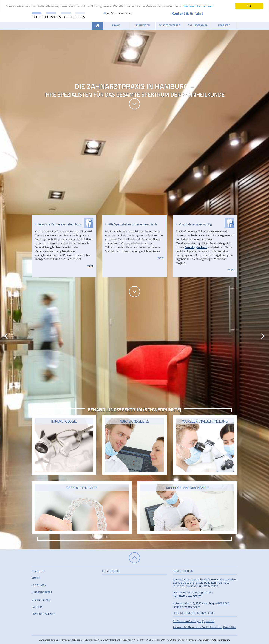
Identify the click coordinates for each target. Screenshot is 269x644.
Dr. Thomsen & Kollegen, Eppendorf (194, 621)
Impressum (224, 640)
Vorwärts (263, 336)
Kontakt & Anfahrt (187, 13)
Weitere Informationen (198, 6)
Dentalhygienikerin (196, 247)
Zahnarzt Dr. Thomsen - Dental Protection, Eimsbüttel (204, 627)
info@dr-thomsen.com (119, 13)
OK (249, 6)
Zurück (6, 336)
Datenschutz (210, 640)
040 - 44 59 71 (190, 596)
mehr (90, 266)
